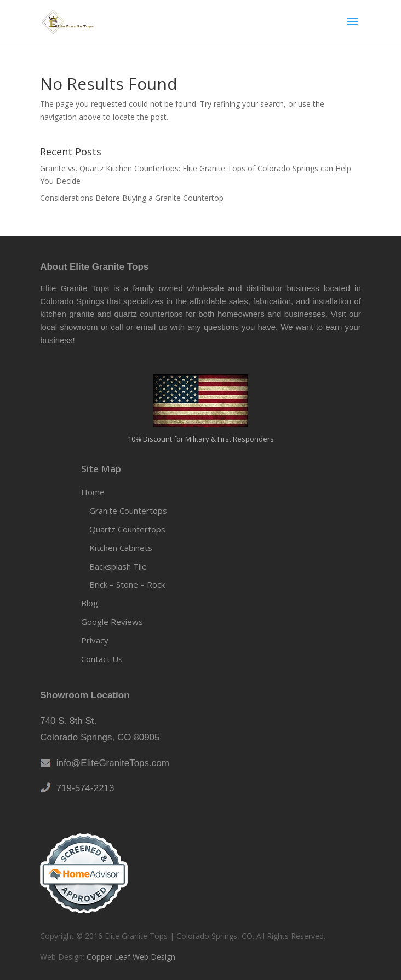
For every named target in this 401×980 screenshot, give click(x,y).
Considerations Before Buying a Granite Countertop (132, 198)
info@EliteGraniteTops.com (110, 763)
